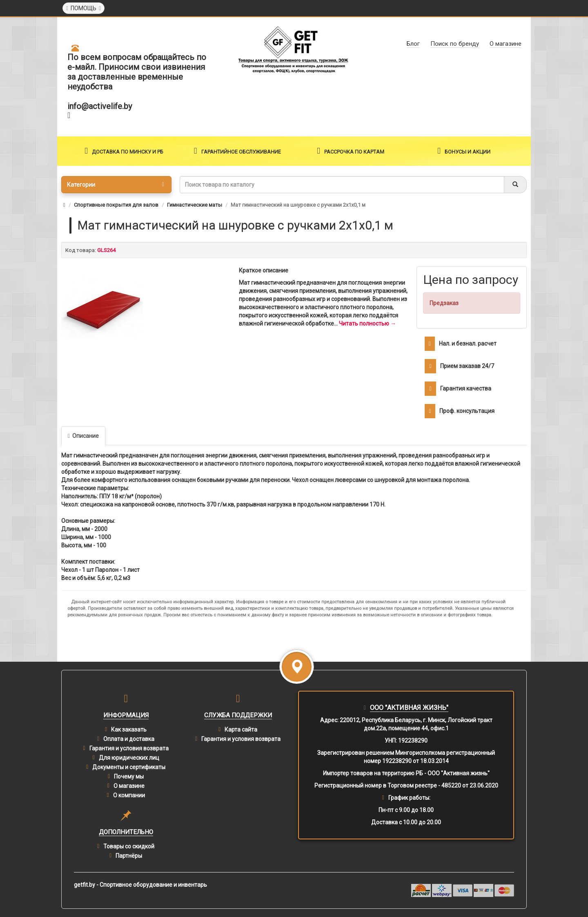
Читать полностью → (367, 324)
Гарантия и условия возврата (129, 748)
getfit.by (85, 885)
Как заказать (129, 730)
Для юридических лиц (129, 758)
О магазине (129, 786)
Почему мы (129, 776)
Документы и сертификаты (129, 767)
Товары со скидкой (129, 846)
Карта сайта (241, 730)
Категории (116, 185)
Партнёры (129, 856)
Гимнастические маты (195, 205)
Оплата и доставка (129, 739)
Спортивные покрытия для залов (116, 205)
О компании (129, 795)
